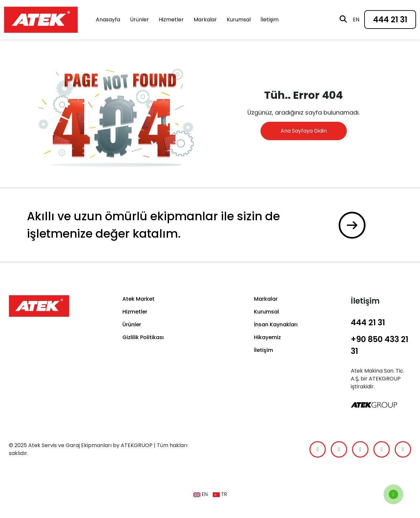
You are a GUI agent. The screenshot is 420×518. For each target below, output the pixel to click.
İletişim (270, 20)
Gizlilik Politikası (143, 337)
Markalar (205, 20)
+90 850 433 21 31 (379, 345)
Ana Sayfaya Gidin (304, 131)
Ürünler (139, 20)
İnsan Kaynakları (276, 324)
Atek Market (138, 299)
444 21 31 (390, 20)
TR (220, 494)
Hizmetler (171, 20)
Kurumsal (239, 20)
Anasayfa (108, 20)
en (356, 20)
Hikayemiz (267, 337)
